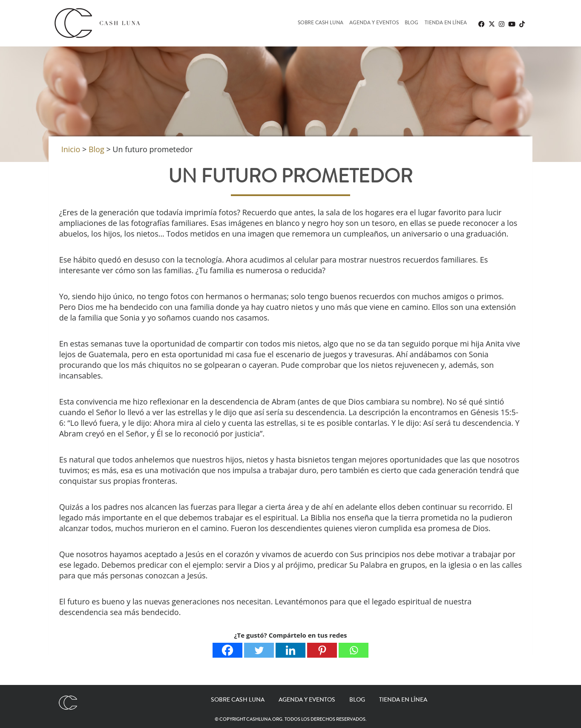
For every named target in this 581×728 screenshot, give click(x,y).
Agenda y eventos (374, 23)
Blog (411, 23)
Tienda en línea (446, 23)
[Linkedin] (290, 650)
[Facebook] (227, 650)
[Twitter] (259, 650)
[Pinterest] (322, 650)
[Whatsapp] (354, 650)
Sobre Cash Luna (321, 23)
